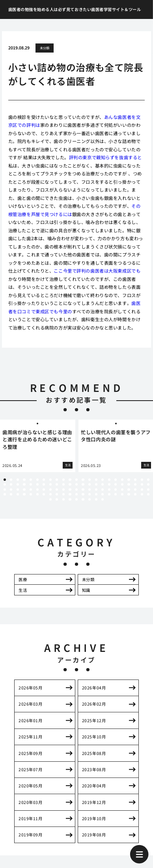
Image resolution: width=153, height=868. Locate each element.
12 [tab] (76, 480)
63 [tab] (109, 490)
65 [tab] (122, 490)
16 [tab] (103, 480)
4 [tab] (24, 480)
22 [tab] (142, 480)
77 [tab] (50, 494)
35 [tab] (76, 484)
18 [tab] (116, 480)
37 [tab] (90, 484)
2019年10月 (94, 818)
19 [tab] (122, 480)
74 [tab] (31, 494)
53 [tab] (44, 490)
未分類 (45, 48)
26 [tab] (18, 484)
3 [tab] (18, 480)
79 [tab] (63, 494)
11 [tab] (70, 480)
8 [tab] (50, 480)
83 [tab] (90, 494)
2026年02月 (94, 704)
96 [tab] (70, 499)
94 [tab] (57, 499)
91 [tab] (142, 494)
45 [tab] (142, 484)
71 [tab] (11, 494)
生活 (23, 590)
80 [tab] (70, 494)
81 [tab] (76, 494)
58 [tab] (76, 490)
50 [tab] (24, 490)
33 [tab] (63, 484)
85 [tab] (103, 494)
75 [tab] (37, 494)
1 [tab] (5, 480)
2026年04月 (94, 688)
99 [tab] (90, 499)
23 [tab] (148, 480)
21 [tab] (135, 480)
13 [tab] (83, 480)
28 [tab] (31, 484)
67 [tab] (135, 490)
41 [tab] (116, 484)
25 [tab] (11, 484)
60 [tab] (90, 490)
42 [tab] (122, 484)
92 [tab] (148, 494)
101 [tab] (103, 499)
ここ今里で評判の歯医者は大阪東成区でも (97, 271)
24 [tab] (5, 484)
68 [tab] (142, 490)
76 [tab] (44, 494)
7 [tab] (44, 480)
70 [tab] (5, 494)
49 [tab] (18, 490)
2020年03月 (30, 802)
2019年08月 (94, 835)
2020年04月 (94, 786)
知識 (86, 590)
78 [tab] (57, 494)
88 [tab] (122, 494)
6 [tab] (37, 480)
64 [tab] (116, 490)
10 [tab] (63, 480)
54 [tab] (50, 490)
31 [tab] (50, 484)
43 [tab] (129, 484)
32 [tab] (57, 484)
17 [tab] (109, 480)
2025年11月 (30, 737)
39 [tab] (103, 484)
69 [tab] (148, 490)
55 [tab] (57, 490)
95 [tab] (63, 499)
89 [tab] (129, 494)
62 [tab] (103, 490)
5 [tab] (31, 480)
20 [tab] (129, 480)
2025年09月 (30, 753)
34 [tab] (70, 484)
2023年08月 (94, 769)
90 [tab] (135, 494)
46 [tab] (148, 484)
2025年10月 (94, 737)
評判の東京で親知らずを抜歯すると (105, 157)
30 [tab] (44, 484)
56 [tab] (63, 490)
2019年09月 (30, 835)
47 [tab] (5, 490)
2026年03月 (30, 704)
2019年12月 (94, 802)
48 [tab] (11, 490)
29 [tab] (37, 484)
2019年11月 (30, 818)
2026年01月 (30, 720)
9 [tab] (57, 480)
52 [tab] (37, 490)
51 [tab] (31, 490)
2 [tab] (11, 480)
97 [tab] (76, 499)
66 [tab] (129, 490)
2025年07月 (30, 769)
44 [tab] (135, 484)
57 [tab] (70, 490)
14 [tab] (90, 480)
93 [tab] (50, 499)
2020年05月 (30, 786)
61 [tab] (96, 490)
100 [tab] (96, 499)
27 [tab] (24, 484)
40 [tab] (109, 484)
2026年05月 (30, 688)
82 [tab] (83, 494)
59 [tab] (83, 490)
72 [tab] (18, 494)
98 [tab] (83, 499)
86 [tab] (109, 494)
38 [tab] (96, 484)
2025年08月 (94, 753)
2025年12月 (94, 720)
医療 (23, 579)
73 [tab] (24, 494)
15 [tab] (96, 480)
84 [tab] (96, 494)
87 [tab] (116, 494)
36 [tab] (83, 484)
